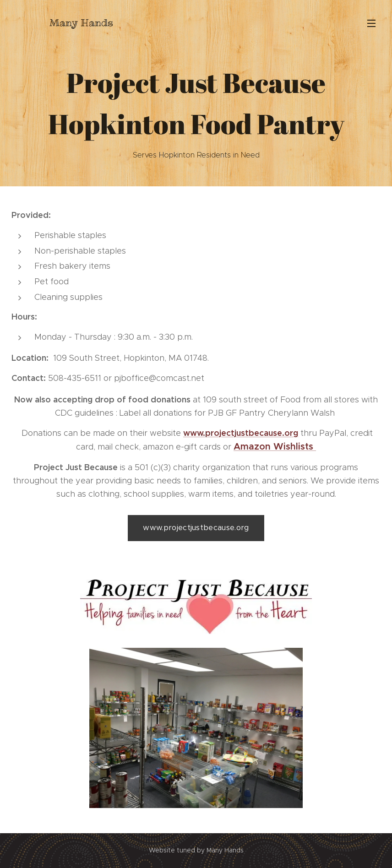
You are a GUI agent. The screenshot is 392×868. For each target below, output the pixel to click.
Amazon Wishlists (275, 447)
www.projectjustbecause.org (241, 433)
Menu (371, 23)
